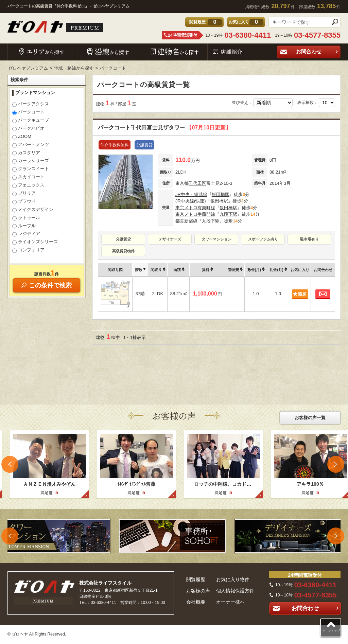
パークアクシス (31, 104)
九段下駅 (228, 214)
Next (336, 464)
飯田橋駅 (221, 194)
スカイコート (28, 177)
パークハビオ (28, 129)
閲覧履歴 (196, 579)
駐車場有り (309, 239)
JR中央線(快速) (191, 201)
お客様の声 (198, 591)
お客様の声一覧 (310, 418)
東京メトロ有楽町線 (195, 208)
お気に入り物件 (233, 579)
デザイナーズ (170, 239)
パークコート (28, 112)
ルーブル (24, 226)
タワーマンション (216, 239)
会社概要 (196, 602)
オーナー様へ (230, 602)
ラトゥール (26, 218)
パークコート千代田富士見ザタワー (164, 128)
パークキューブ (31, 121)
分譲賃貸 (123, 239)
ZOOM (22, 137)
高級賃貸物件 (123, 251)
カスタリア (26, 153)
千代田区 (197, 183)
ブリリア (24, 194)
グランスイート (31, 169)
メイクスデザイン (33, 210)
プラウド (24, 202)
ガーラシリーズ (31, 161)
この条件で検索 (47, 285)
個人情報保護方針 (235, 591)
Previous (10, 464)
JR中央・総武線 (191, 194)
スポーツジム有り (263, 239)
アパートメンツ (31, 145)
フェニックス (28, 185)
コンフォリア (28, 250)
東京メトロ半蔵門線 (195, 214)
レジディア (26, 234)
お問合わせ (317, 51)
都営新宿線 (186, 221)
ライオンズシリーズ (35, 242)
